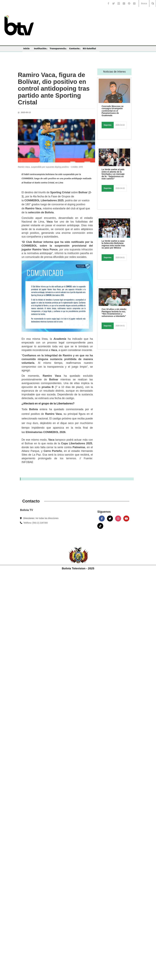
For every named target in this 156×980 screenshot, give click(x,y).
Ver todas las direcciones (47, 518)
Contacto (74, 49)
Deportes (108, 125)
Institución (40, 49)
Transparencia (58, 49)
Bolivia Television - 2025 (78, 568)
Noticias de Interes (114, 72)
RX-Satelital (89, 49)
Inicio (26, 49)
